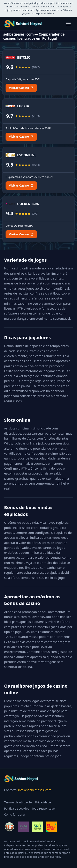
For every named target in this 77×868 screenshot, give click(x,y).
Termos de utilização (18, 802)
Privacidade (43, 802)
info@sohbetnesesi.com (35, 790)
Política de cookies (17, 808)
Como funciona (14, 814)
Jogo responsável (44, 808)
